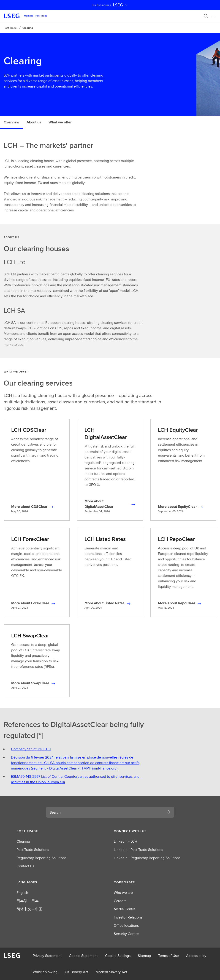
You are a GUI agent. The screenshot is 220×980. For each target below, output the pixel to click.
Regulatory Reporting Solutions (41, 858)
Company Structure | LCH (31, 749)
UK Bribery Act (77, 972)
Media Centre (125, 909)
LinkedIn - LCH (125, 841)
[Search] (206, 16)
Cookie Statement (83, 956)
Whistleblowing (45, 972)
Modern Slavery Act (111, 972)
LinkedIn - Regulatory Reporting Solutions (147, 858)
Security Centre (126, 934)
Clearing (23, 841)
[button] (61, 831)
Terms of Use (168, 956)
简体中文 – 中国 (29, 909)
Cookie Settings (118, 956)
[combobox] (105, 812)
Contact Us (25, 866)
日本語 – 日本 (28, 901)
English (22, 893)
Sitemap (144, 956)
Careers (120, 901)
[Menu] (214, 16)
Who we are (123, 893)
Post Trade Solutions (33, 850)
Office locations (126, 925)
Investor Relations (128, 917)
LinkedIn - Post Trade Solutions (138, 850)
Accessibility (196, 956)
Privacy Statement (47, 956)
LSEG (121, 5)
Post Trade (10, 28)
